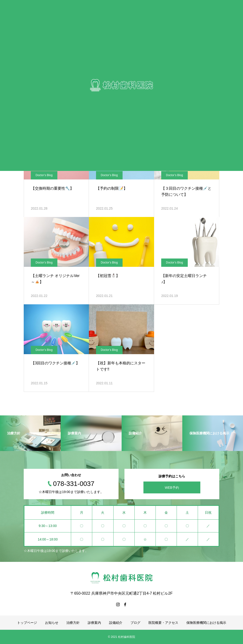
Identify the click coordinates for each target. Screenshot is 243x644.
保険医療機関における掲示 (206, 623)
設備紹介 (116, 623)
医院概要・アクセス (163, 623)
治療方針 (73, 623)
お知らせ (52, 623)
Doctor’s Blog (44, 175)
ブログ (135, 623)
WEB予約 (172, 488)
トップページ (27, 623)
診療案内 (94, 623)
